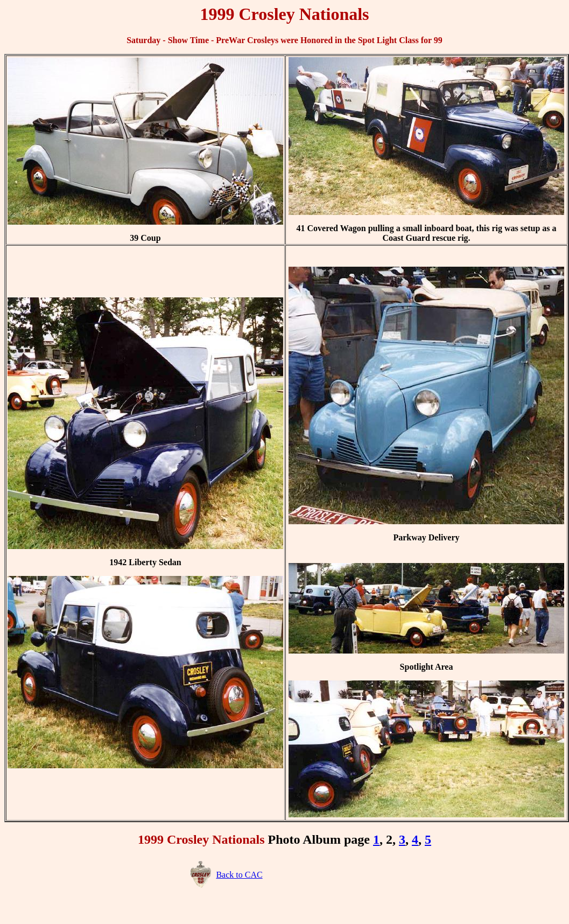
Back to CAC (239, 875)
